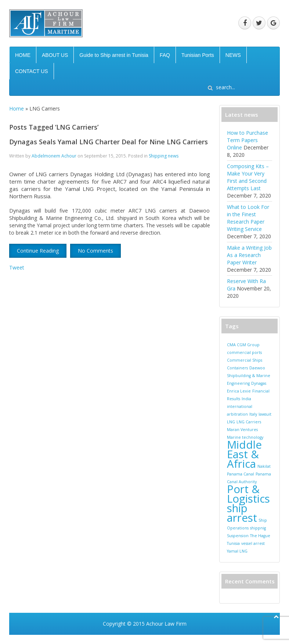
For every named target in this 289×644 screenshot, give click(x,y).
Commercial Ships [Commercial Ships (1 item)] (245, 360)
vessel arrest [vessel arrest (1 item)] (253, 543)
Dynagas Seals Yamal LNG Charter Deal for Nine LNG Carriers (109, 142)
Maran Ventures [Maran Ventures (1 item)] (242, 430)
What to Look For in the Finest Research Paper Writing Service (248, 218)
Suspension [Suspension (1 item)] (238, 536)
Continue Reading (38, 251)
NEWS (233, 55)
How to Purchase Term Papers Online (248, 140)
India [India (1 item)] (246, 399)
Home (17, 108)
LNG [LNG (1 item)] (231, 422)
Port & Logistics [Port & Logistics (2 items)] (248, 494)
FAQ (165, 55)
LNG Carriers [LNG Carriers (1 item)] (249, 422)
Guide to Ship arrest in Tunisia (114, 55)
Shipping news (164, 156)
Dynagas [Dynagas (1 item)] (259, 383)
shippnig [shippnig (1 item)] (258, 528)
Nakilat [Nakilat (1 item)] (264, 466)
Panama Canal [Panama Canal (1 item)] (241, 474)
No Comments (95, 251)
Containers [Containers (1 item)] (237, 368)
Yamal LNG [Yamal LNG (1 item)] (237, 551)
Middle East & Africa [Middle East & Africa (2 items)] (244, 454)
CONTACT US (32, 71)
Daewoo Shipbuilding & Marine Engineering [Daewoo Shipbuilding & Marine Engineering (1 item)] (249, 376)
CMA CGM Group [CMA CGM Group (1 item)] (243, 345)
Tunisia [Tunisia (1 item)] (233, 543)
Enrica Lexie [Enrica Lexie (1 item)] (239, 391)
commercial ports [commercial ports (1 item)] (244, 352)
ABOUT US (55, 55)
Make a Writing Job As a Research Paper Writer (249, 255)
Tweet (17, 267)
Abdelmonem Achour (54, 156)
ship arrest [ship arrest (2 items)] (242, 513)
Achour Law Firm (166, 624)
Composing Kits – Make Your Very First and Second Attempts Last (248, 177)
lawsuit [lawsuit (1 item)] (265, 414)
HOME (23, 55)
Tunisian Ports (198, 55)
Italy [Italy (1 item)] (253, 414)
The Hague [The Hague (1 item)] (260, 536)
